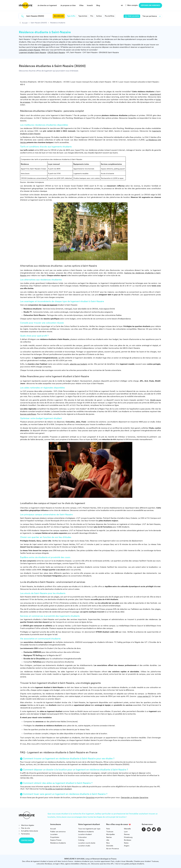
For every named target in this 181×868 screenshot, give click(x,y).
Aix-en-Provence (113, 849)
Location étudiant (85, 834)
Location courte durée (87, 843)
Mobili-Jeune (156, 400)
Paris (108, 829)
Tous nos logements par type (89, 829)
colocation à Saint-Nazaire (30, 50)
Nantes (109, 837)
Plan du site (26, 828)
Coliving (81, 840)
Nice (108, 843)
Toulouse (110, 832)
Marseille (127, 829)
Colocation (82, 837)
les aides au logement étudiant (58, 789)
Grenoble (110, 846)
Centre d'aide (27, 840)
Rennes (127, 834)
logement (46, 45)
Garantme (90, 798)
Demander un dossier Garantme (135, 798)
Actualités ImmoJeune (30, 831)
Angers (127, 846)
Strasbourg (128, 837)
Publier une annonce (58, 832)
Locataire (54, 834)
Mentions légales (28, 825)
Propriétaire (55, 837)
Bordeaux (128, 840)
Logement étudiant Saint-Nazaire (32, 53)
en (122, 5)
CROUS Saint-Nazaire (56, 53)
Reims (126, 843)
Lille (108, 840)
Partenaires (25, 834)
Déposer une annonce (150, 5)
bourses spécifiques (28, 414)
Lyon (126, 832)
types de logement (50, 305)
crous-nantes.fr (144, 696)
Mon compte (132, 5)
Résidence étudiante (58, 843)
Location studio (84, 846)
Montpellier (111, 834)
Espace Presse (56, 840)
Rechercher (59, 16)
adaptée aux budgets (78, 364)
